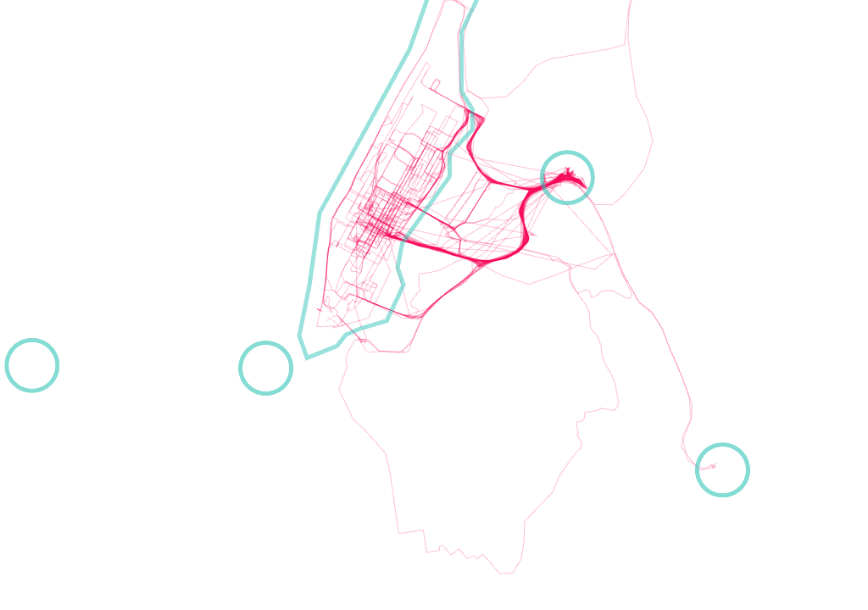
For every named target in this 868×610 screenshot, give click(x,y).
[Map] (434, 305)
